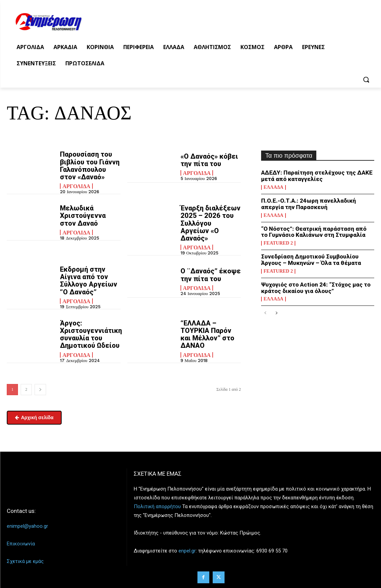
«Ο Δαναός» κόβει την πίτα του (209, 160)
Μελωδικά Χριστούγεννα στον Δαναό (83, 216)
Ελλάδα (273, 187)
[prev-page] (265, 313)
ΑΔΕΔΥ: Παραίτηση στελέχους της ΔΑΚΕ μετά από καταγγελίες (317, 176)
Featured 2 (278, 243)
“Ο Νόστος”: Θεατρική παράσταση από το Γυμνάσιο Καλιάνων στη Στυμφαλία (317, 232)
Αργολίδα (76, 186)
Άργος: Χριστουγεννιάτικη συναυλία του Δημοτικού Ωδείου (91, 334)
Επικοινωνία (21, 543)
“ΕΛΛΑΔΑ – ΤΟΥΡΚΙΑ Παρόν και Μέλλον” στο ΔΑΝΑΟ (207, 334)
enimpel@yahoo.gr (27, 525)
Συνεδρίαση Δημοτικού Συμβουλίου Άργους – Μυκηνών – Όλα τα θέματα (311, 260)
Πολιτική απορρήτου (157, 506)
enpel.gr (187, 550)
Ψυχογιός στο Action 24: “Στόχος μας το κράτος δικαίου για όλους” (316, 287)
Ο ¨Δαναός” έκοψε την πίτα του (210, 274)
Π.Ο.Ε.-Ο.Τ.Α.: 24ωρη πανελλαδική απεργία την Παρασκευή (308, 204)
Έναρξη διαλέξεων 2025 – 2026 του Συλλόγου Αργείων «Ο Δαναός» (210, 223)
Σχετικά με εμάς (25, 561)
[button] (366, 80)
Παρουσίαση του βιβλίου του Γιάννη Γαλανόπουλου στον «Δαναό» (90, 165)
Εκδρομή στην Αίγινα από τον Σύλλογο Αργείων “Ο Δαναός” (88, 280)
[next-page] (40, 389)
